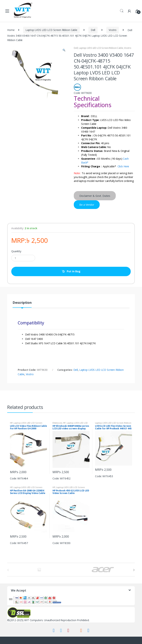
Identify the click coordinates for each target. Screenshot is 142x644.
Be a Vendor (87, 205)
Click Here (123, 166)
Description (22, 303)
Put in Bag (74, 271)
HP (11, 423)
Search (122, 11)
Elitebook (57, 423)
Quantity (16, 251)
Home (11, 30)
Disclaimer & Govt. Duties (95, 196)
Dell (93, 30)
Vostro (113, 30)
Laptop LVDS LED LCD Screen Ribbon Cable (51, 30)
